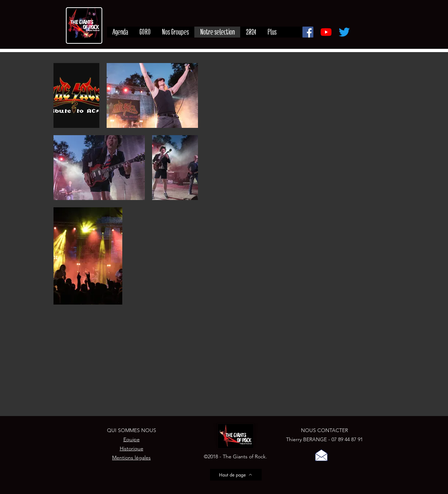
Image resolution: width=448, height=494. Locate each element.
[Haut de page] (236, 475)
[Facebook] (308, 32)
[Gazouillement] (344, 32)
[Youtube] (326, 32)
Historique (132, 448)
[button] (321, 455)
